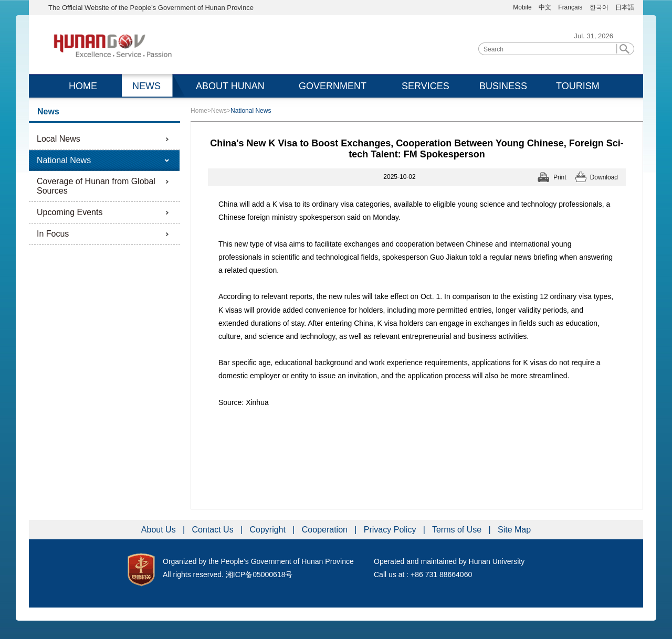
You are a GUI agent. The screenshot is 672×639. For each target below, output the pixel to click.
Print (560, 177)
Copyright (269, 530)
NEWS (146, 86)
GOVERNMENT (333, 86)
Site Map (514, 530)
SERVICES (426, 86)
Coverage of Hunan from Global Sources (96, 186)
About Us (160, 530)
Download (604, 177)
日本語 (625, 7)
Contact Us (214, 530)
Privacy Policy (391, 530)
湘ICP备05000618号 (259, 574)
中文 (545, 7)
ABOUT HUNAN (230, 86)
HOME (83, 86)
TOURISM (578, 86)
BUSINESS (503, 86)
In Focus (53, 234)
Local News (59, 139)
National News (64, 160)
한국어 (599, 7)
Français (571, 7)
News (219, 111)
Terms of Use (458, 530)
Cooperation (326, 530)
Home (199, 111)
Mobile (522, 7)
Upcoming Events (70, 212)
